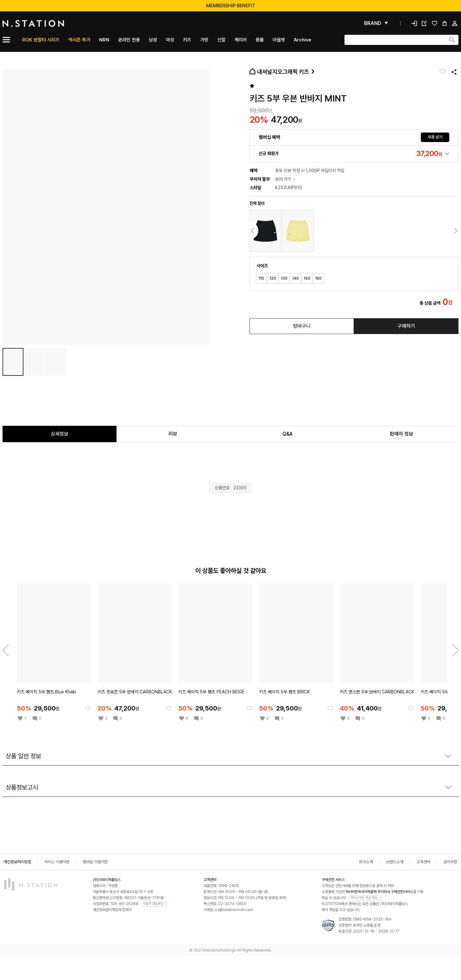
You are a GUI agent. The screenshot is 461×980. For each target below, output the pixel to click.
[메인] (48, 23)
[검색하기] (452, 40)
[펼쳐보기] (376, 23)
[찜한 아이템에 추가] (88, 708)
